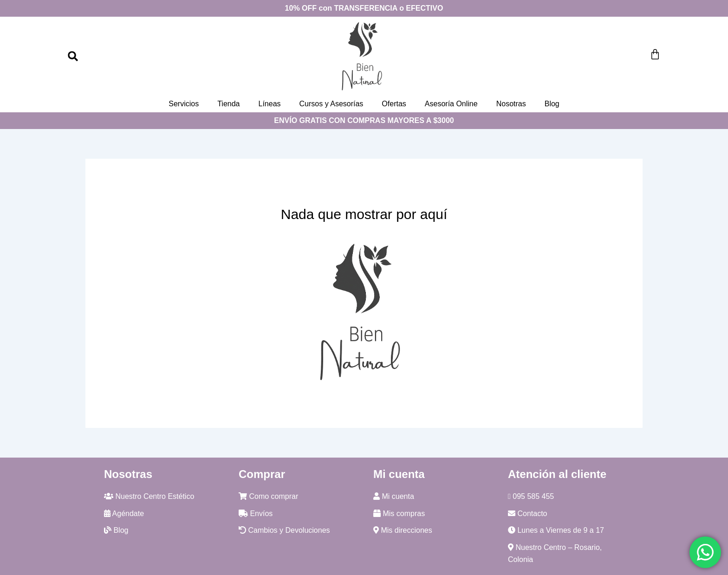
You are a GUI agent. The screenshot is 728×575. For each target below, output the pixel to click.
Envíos (256, 514)
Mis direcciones (403, 530)
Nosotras (511, 104)
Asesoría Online (451, 104)
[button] (73, 56)
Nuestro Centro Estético (149, 496)
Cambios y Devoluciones (284, 530)
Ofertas (394, 104)
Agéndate (124, 514)
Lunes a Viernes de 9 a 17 (556, 530)
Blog (552, 104)
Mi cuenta (394, 496)
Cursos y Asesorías (331, 104)
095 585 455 (531, 496)
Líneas (269, 104)
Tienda (228, 104)
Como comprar (268, 496)
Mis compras (399, 514)
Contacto (527, 514)
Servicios (184, 104)
